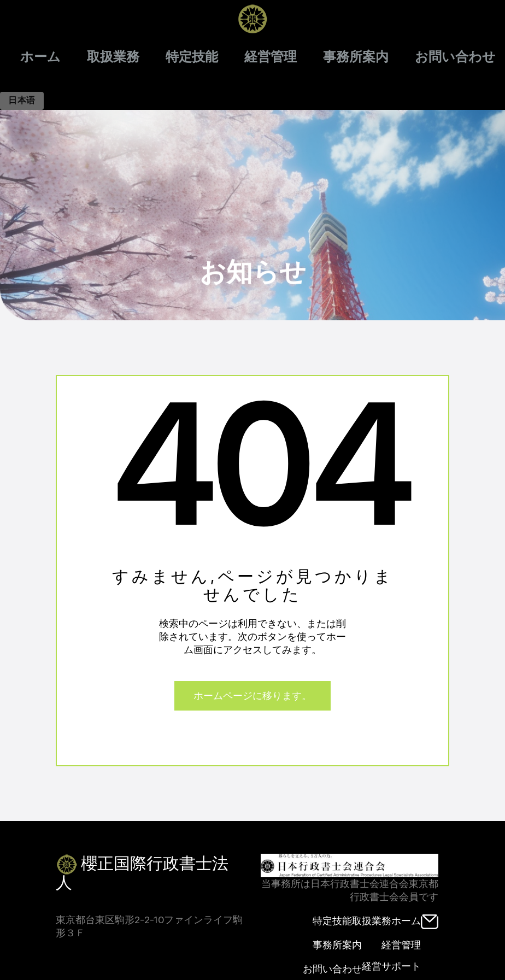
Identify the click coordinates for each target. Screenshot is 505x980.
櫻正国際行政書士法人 (142, 871)
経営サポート (391, 966)
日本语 (22, 100)
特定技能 (192, 57)
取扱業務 (113, 57)
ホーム (40, 57)
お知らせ (253, 217)
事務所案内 (356, 57)
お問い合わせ (455, 57)
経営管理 (271, 57)
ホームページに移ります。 (252, 696)
